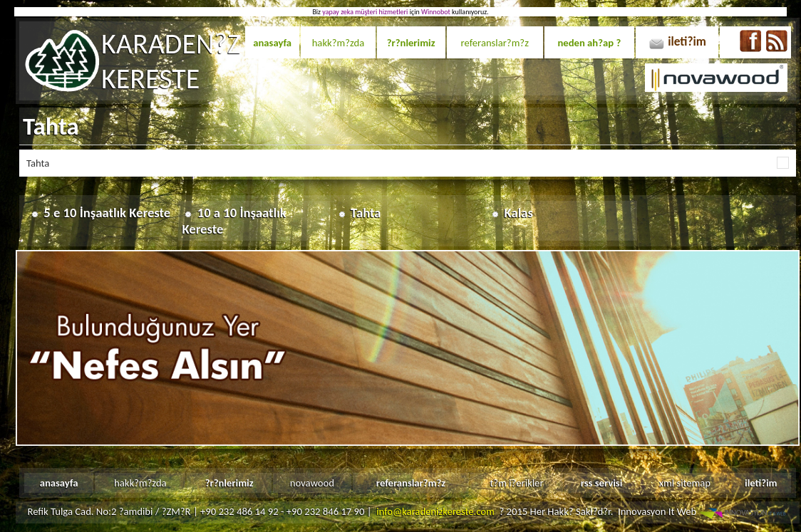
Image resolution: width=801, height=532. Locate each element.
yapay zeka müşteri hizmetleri (365, 12)
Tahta (366, 213)
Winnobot (436, 12)
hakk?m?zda (339, 43)
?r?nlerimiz (411, 43)
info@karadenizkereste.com (435, 511)
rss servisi (602, 483)
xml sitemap (685, 483)
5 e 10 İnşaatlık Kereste (107, 213)
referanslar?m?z (495, 43)
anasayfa (272, 43)
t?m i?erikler (516, 483)
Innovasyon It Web (703, 511)
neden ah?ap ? (589, 43)
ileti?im (687, 41)
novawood (312, 483)
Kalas (519, 213)
